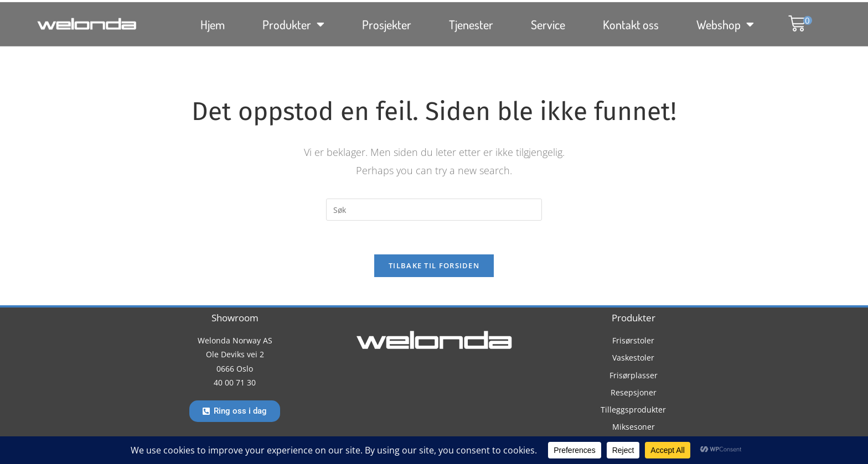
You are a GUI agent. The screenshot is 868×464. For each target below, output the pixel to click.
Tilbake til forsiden (434, 265)
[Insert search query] (434, 210)
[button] (795, 15)
